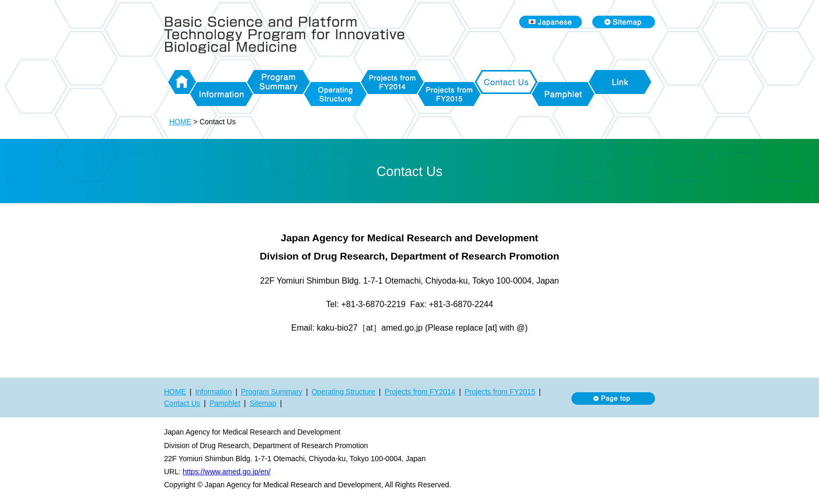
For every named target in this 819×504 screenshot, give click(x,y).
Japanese (551, 22)
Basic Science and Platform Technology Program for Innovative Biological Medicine (289, 34)
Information (221, 94)
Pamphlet (563, 94)
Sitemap (624, 22)
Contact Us (506, 82)
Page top (613, 398)
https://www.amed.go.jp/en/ (227, 472)
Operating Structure (335, 94)
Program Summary (278, 82)
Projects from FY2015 (449, 94)
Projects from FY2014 (392, 82)
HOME (182, 82)
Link (620, 82)
